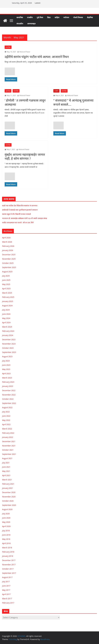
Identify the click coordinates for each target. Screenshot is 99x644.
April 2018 (6, 543)
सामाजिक (20, 17)
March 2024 (7, 327)
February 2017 (8, 603)
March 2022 (7, 429)
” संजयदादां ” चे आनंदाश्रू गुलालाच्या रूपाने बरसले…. (73, 102)
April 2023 (6, 373)
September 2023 (9, 352)
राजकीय (30, 17)
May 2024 (6, 318)
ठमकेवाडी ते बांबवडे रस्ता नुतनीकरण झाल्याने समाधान (20, 210)
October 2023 (8, 348)
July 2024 (6, 310)
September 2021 (9, 454)
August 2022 (7, 407)
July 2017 (6, 582)
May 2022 (6, 420)
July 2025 (6, 276)
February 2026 (8, 246)
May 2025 (6, 284)
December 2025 (9, 255)
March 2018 (7, 548)
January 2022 (8, 437)
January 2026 (8, 250)
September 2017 (9, 573)
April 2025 (6, 289)
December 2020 (9, 492)
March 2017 (7, 599)
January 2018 (8, 556)
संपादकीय (20, 24)
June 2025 (6, 280)
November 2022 (9, 395)
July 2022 (6, 412)
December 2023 (9, 339)
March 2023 (7, 378)
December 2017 (9, 560)
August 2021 (7, 458)
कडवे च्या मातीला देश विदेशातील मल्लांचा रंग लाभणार (20, 206)
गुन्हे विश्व (40, 17)
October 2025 (8, 263)
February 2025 (8, 297)
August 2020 (7, 509)
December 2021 (9, 441)
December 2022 (9, 390)
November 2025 (9, 259)
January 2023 (8, 386)
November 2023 (9, 344)
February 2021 (8, 484)
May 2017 (6, 590)
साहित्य (57, 17)
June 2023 (6, 365)
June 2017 (6, 586)
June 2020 (6, 518)
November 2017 (9, 565)
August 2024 (7, 306)
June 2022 (6, 416)
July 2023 (6, 361)
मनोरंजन (66, 17)
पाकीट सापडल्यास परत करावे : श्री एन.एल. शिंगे (18, 223)
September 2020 (9, 505)
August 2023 (7, 356)
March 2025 (7, 293)
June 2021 (6, 467)
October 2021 (8, 450)
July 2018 (6, 531)
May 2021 (6, 471)
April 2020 (6, 526)
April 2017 (6, 594)
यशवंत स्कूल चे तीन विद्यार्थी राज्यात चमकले (16, 214)
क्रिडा (49, 17)
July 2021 (6, 463)
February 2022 (8, 433)
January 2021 (8, 488)
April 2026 (6, 238)
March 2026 (7, 242)
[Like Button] (10, 71)
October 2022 (8, 399)
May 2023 (6, 369)
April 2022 (6, 424)
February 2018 (8, 552)
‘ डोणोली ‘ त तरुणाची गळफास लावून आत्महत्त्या (25, 102)
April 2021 (6, 475)
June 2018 (6, 535)
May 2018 (6, 539)
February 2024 (8, 331)
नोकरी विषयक (78, 17)
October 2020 (8, 501)
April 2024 (6, 323)
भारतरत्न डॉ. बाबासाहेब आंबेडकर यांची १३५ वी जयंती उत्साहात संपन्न (24, 218)
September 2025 (9, 267)
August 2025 (7, 272)
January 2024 (8, 335)
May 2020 (6, 522)
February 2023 (8, 382)
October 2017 (8, 569)
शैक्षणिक (90, 17)
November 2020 (9, 497)
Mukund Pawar (25, 52)
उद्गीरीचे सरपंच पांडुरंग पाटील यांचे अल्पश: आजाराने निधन (37, 57)
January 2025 (8, 301)
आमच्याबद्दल (31, 24)
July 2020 (6, 514)
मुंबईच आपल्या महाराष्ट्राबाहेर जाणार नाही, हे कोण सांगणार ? (25, 156)
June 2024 (6, 314)
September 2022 (9, 403)
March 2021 (7, 480)
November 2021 (9, 446)
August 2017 (7, 577)
